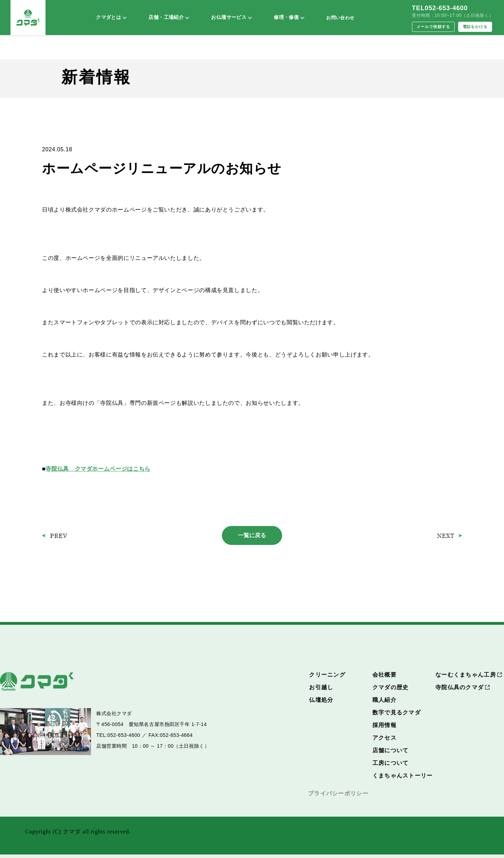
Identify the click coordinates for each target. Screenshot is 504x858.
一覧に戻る (252, 535)
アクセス (384, 738)
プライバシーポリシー (338, 793)
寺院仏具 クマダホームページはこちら (98, 469)
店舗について (391, 750)
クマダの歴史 (391, 687)
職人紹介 (384, 700)
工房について (391, 763)
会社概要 (384, 675)
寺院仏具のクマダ (460, 687)
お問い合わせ (340, 18)
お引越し (321, 687)
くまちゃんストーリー (403, 776)
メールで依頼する (433, 27)
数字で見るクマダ (397, 712)
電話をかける (475, 27)
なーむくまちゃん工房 (466, 675)
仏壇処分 (321, 700)
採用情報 (384, 725)
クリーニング (327, 675)
